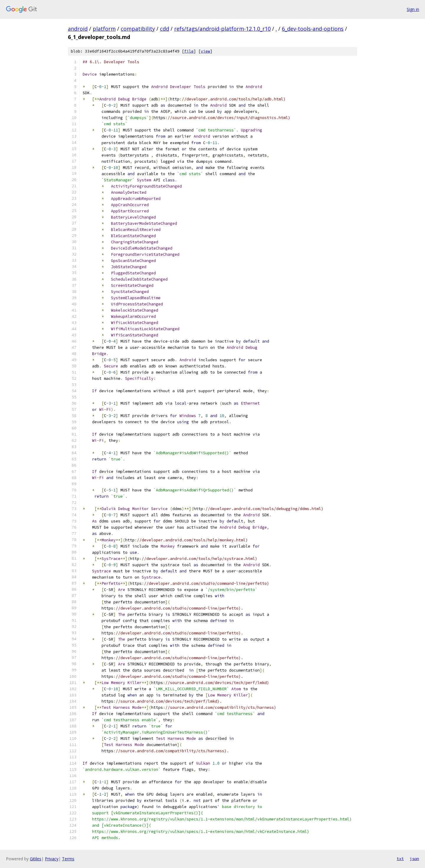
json (414, 859)
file (189, 51)
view (205, 51)
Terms (68, 859)
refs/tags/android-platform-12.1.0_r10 (222, 29)
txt (400, 859)
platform (104, 29)
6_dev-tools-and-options (313, 29)
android (78, 29)
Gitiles (36, 859)
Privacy (52, 859)
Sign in (413, 9)
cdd (165, 29)
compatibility (138, 29)
